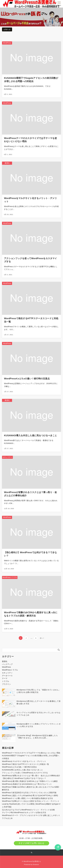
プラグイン (6, 684)
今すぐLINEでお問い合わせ (31, 843)
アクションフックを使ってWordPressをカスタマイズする (25, 773)
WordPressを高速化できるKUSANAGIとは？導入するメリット (27, 784)
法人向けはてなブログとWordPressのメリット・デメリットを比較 (28, 810)
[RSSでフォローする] (32, 853)
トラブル (6, 681)
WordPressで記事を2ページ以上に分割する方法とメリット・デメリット (31, 801)
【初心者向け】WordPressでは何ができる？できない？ (24, 778)
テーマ (5, 678)
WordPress (6, 667)
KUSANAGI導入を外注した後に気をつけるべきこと (22, 770)
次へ (41, 638)
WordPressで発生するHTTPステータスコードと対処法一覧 (25, 764)
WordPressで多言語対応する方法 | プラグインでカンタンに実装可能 (29, 793)
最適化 (5, 661)
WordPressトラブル (10, 670)
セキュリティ (7, 673)
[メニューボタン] (59, 4)
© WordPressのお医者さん (32, 861)
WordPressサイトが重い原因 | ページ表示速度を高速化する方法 (27, 798)
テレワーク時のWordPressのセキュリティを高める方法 (24, 812)
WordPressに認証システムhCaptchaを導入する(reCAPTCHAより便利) (30, 795)
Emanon (36, 864)
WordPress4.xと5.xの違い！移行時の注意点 (19, 767)
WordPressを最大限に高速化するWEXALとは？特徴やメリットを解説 (30, 781)
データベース (7, 676)
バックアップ (7, 664)
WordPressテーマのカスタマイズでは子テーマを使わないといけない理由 (31, 753)
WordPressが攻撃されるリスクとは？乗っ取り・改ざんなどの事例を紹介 (31, 776)
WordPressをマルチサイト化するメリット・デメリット (24, 761)
